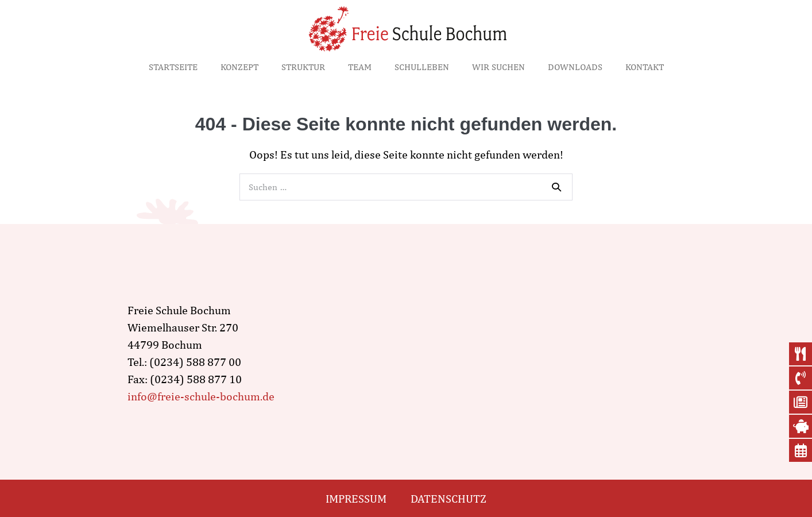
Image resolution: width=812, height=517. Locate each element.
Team (360, 67)
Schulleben (422, 67)
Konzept (239, 67)
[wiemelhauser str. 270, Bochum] (511, 353)
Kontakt (645, 67)
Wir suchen (498, 67)
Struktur (303, 67)
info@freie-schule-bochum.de (201, 396)
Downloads (575, 67)
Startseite (173, 67)
